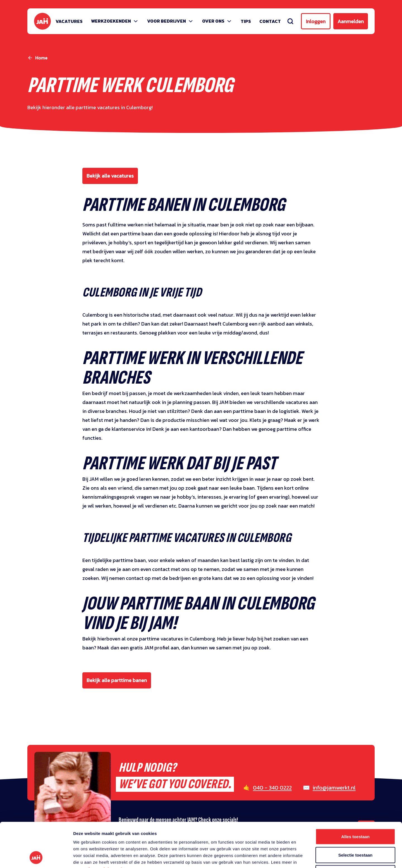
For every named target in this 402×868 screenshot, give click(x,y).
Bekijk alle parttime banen (117, 680)
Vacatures (69, 21)
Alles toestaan (355, 795)
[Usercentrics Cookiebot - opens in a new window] (36, 857)
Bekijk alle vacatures (110, 176)
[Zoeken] (290, 21)
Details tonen (302, 857)
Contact (270, 21)
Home (41, 58)
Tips (246, 21)
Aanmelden (351, 21)
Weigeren (355, 831)
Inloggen (316, 21)
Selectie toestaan (356, 813)
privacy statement (103, 827)
